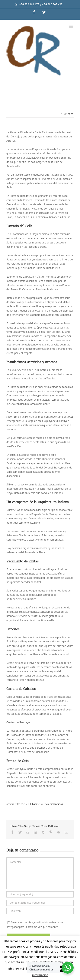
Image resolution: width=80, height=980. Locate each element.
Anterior (69, 114)
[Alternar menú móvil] (71, 26)
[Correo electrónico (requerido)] (40, 903)
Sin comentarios (54, 804)
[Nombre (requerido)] (40, 894)
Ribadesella (36, 804)
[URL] (40, 911)
